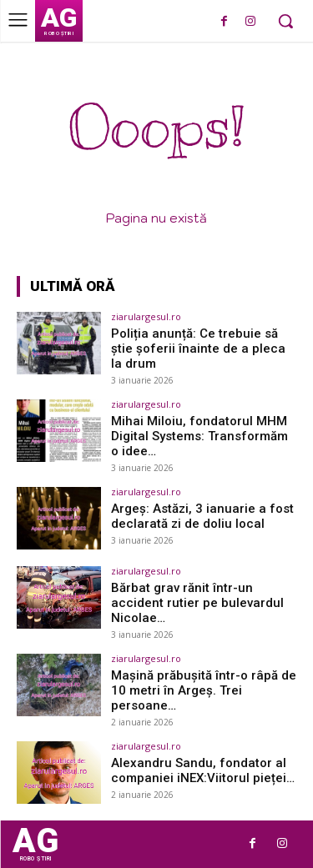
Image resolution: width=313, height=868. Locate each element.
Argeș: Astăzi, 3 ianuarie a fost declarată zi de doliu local (202, 516)
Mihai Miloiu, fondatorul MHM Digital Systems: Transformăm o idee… (199, 436)
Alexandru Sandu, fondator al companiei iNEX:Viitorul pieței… (203, 770)
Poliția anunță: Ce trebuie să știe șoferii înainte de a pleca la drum (198, 349)
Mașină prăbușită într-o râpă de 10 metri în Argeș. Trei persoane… (204, 690)
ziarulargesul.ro (146, 316)
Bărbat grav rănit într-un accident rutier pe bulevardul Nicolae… (197, 603)
